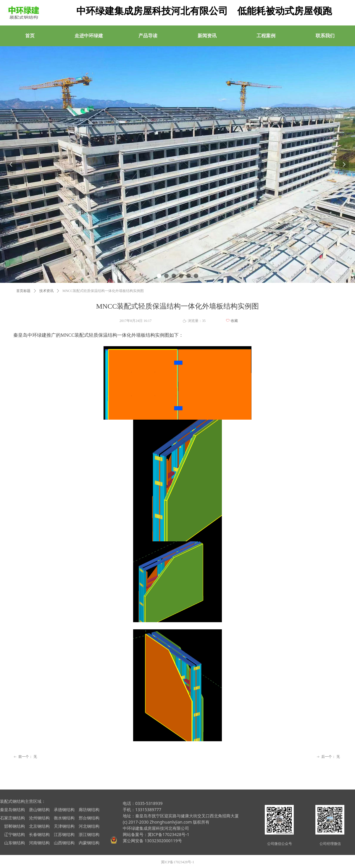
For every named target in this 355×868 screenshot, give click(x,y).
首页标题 (23, 291)
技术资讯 (46, 291)
